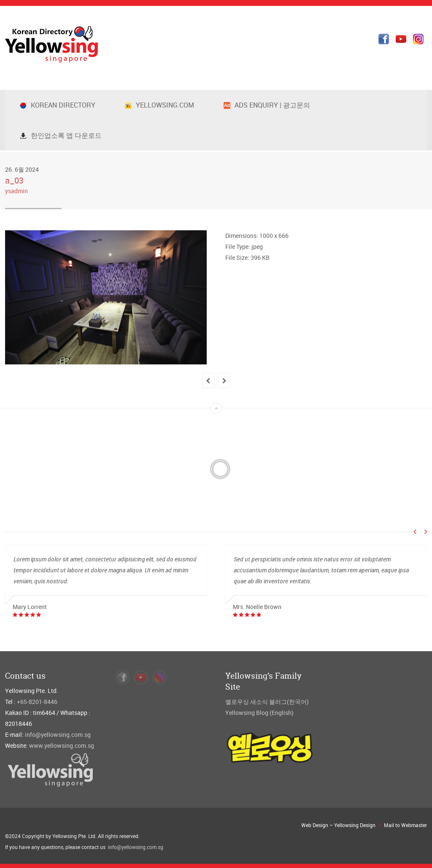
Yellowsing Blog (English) (259, 713)
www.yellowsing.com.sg (62, 745)
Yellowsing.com (159, 105)
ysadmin (16, 191)
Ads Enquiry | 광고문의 (267, 105)
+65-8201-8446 (37, 702)
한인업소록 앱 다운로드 (61, 135)
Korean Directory (58, 105)
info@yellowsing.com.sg (58, 735)
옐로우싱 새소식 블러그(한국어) (267, 702)
